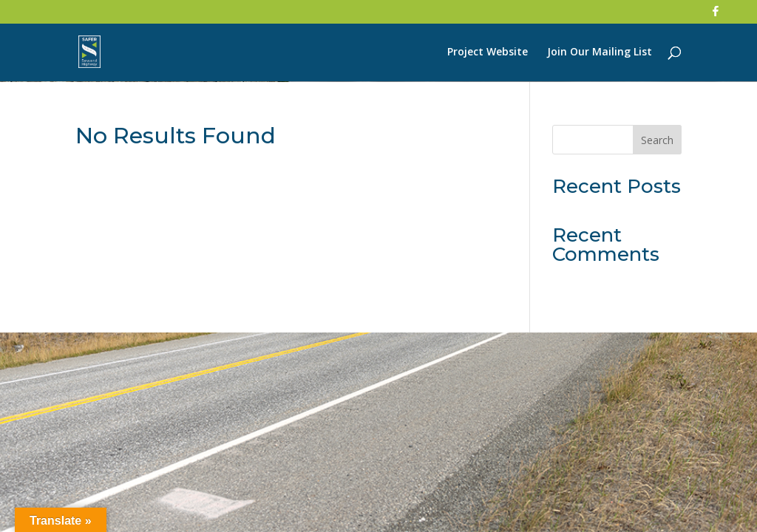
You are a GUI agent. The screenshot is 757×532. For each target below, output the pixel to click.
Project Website (488, 52)
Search (657, 140)
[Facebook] (716, 15)
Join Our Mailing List (600, 52)
